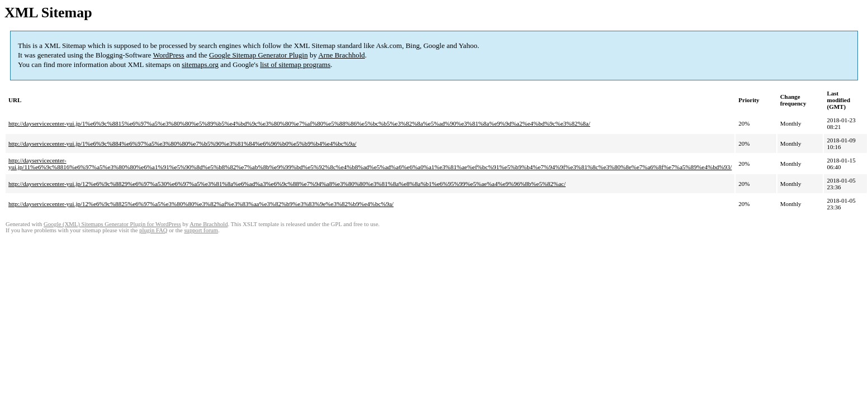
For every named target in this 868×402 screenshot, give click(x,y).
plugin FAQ (153, 230)
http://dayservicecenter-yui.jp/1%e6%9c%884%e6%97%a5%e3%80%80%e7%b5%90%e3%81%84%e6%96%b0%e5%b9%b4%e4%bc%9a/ (182, 143)
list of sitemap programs (295, 64)
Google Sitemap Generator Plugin (258, 55)
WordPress (169, 55)
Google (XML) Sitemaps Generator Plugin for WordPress (112, 224)
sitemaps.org (200, 64)
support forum (201, 230)
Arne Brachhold (341, 55)
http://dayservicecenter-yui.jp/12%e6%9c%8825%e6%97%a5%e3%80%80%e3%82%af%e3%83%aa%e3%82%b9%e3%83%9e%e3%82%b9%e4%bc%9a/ (201, 204)
